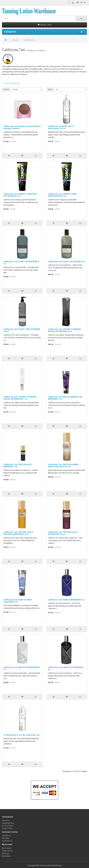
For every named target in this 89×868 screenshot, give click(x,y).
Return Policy (7, 828)
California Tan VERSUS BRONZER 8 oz (66, 600)
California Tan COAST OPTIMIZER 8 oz (67, 261)
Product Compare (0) (12, 83)
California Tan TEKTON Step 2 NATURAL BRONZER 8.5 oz (18, 533)
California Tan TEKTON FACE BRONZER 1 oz (17, 465)
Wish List (6, 853)
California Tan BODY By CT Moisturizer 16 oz (61, 127)
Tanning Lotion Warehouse (29, 11)
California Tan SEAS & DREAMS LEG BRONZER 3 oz (65, 398)
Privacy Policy (7, 826)
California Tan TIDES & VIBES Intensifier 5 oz (18, 601)
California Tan (30, 40)
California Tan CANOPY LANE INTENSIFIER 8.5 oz (62, 195)
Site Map (6, 838)
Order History (7, 851)
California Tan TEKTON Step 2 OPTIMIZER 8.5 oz (63, 533)
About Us (6, 820)
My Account (7, 848)
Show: (50, 89)
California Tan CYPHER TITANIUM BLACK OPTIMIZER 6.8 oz (64, 330)
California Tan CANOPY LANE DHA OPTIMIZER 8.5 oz (20, 195)
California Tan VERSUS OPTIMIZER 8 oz (66, 668)
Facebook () (7, 841)
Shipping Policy (8, 823)
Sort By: (6, 89)
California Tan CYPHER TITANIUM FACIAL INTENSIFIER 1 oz (20, 398)
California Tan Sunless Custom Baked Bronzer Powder (22, 127)
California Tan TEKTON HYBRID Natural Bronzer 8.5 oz (63, 465)
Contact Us (6, 835)
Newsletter (6, 856)
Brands (15, 40)
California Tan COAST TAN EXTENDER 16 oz (22, 330)
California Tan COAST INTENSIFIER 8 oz (21, 263)
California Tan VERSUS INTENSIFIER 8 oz (22, 668)
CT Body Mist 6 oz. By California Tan (21, 735)
